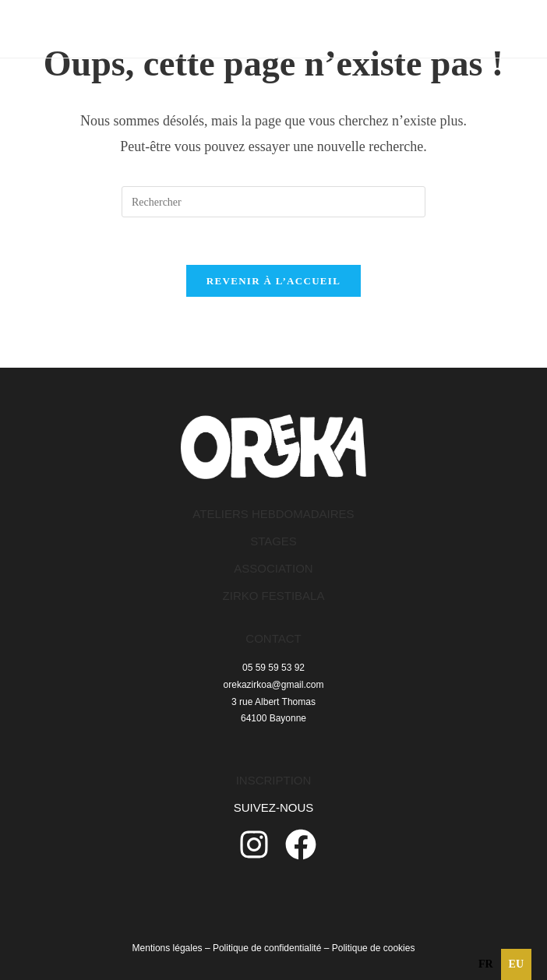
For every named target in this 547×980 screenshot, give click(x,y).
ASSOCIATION (273, 568)
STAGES (273, 541)
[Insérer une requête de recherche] (273, 202)
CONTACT (273, 638)
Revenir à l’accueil (273, 281)
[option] (486, 964)
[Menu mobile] (484, 28)
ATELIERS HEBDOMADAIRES (273, 514)
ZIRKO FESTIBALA (274, 596)
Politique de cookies (374, 948)
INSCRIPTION (274, 780)
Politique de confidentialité (267, 948)
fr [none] (486, 964)
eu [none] (516, 964)
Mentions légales (168, 948)
